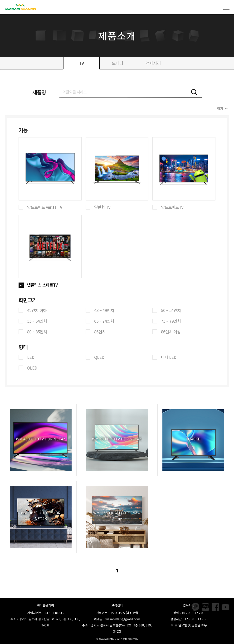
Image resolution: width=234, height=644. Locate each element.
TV (81, 63)
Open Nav (229, 4)
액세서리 (153, 63)
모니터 (117, 63)
